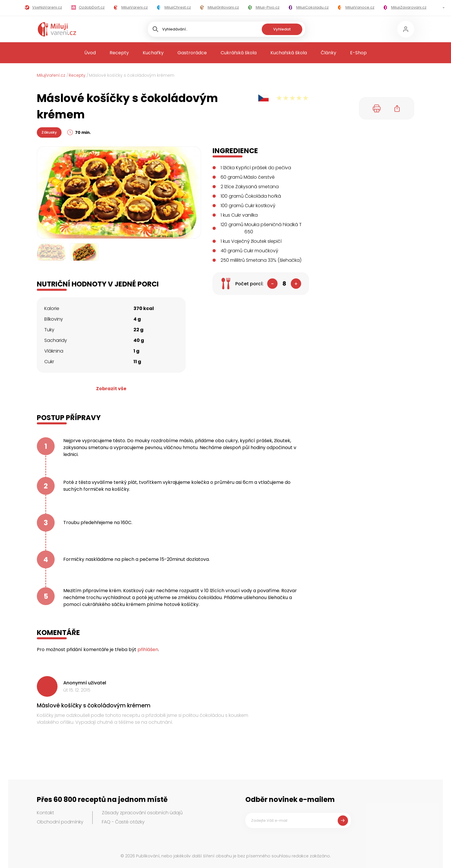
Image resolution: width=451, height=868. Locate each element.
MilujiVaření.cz (51, 75)
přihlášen (148, 649)
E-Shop (358, 53)
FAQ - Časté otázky (123, 822)
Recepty (119, 53)
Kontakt (45, 813)
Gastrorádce (192, 53)
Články (328, 53)
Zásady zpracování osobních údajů (142, 813)
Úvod (90, 53)
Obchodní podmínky (60, 822)
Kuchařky (153, 53)
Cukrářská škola (239, 53)
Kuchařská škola (289, 53)
